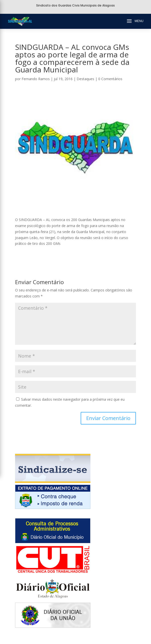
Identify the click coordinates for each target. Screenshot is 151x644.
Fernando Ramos (36, 79)
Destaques (85, 79)
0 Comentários (110, 79)
